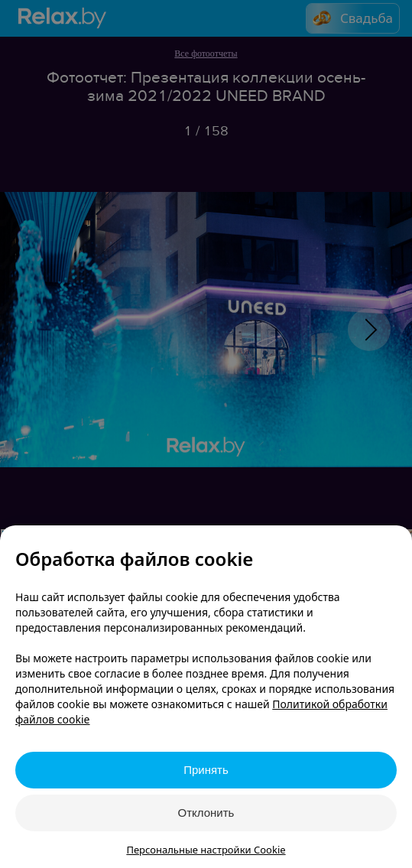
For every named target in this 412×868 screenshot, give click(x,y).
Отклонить (206, 813)
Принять (206, 770)
